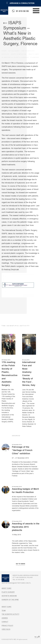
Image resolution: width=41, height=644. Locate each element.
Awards (5, 618)
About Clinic (7, 588)
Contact (5, 622)
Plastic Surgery (8, 592)
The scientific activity (10, 614)
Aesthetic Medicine (9, 596)
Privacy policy (7, 626)
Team (4, 611)
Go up (36, 637)
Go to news (20, 564)
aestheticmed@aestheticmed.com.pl (16, 583)
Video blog (6, 629)
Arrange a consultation (20, 3)
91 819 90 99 (20, 11)
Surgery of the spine (10, 600)
